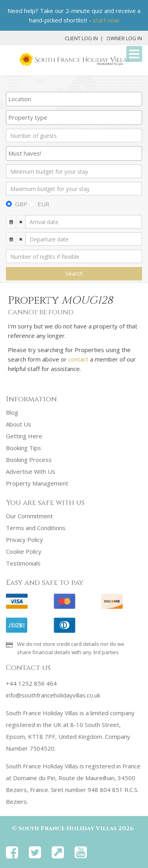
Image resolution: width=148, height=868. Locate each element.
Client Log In (81, 38)
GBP (21, 204)
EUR (43, 204)
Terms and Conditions (36, 528)
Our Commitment (29, 516)
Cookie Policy (24, 551)
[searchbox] (74, 99)
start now (106, 20)
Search (74, 274)
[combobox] (74, 99)
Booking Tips (23, 448)
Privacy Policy (24, 540)
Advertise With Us (31, 471)
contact (78, 359)
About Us (19, 424)
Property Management (37, 483)
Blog (12, 412)
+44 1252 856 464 (31, 683)
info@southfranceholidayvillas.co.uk (53, 695)
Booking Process (29, 460)
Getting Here (24, 436)
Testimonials (23, 563)
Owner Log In (124, 38)
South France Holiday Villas (67, 828)
